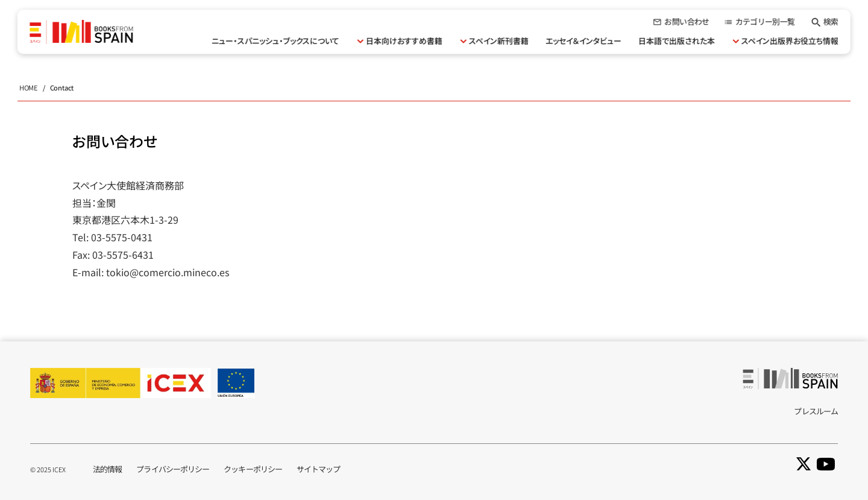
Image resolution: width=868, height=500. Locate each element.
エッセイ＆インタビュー (583, 41)
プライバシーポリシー (173, 469)
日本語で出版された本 (677, 41)
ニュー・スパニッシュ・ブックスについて (275, 41)
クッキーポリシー (253, 469)
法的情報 (107, 469)
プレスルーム (816, 411)
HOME (29, 87)
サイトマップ (319, 469)
